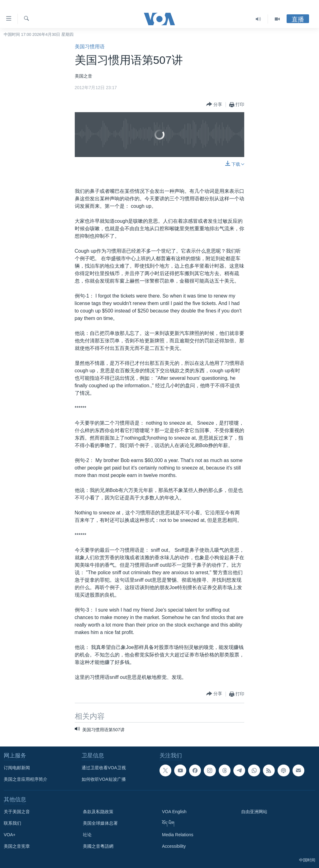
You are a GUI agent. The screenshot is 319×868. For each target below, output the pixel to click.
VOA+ (10, 835)
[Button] (214, 105)
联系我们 (12, 823)
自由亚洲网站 (254, 812)
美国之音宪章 (17, 846)
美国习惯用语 (90, 47)
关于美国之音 (17, 812)
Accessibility (174, 846)
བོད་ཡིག (168, 823)
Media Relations (178, 835)
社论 (87, 835)
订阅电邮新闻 (17, 768)
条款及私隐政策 (98, 812)
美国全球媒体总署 (100, 823)
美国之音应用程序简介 (26, 779)
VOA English (174, 812)
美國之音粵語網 (98, 846)
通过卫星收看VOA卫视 (104, 768)
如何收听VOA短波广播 (104, 779)
